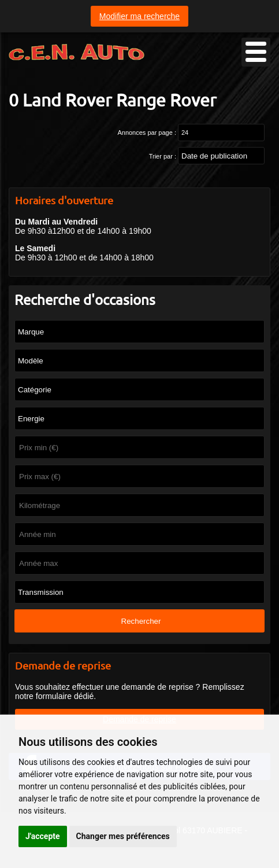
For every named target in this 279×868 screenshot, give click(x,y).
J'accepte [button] (43, 836)
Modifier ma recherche (139, 16)
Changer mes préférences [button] (123, 836)
